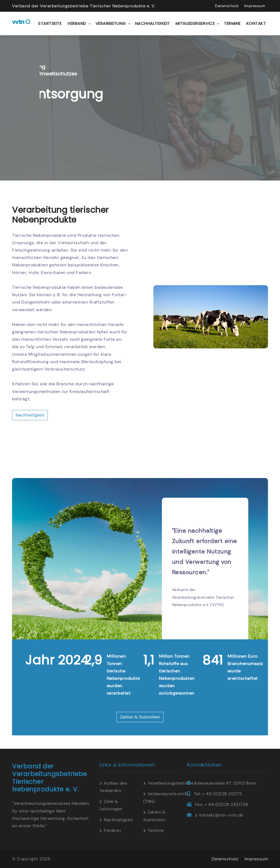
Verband (77, 23)
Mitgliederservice (195, 23)
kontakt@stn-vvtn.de (221, 815)
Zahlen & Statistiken (140, 717)
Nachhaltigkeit (152, 23)
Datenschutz (227, 6)
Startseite (50, 23)
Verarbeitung (111, 23)
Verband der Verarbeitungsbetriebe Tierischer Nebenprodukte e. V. (84, 6)
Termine (232, 23)
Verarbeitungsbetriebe (171, 783)
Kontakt (256, 23)
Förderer (113, 831)
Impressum (255, 6)
